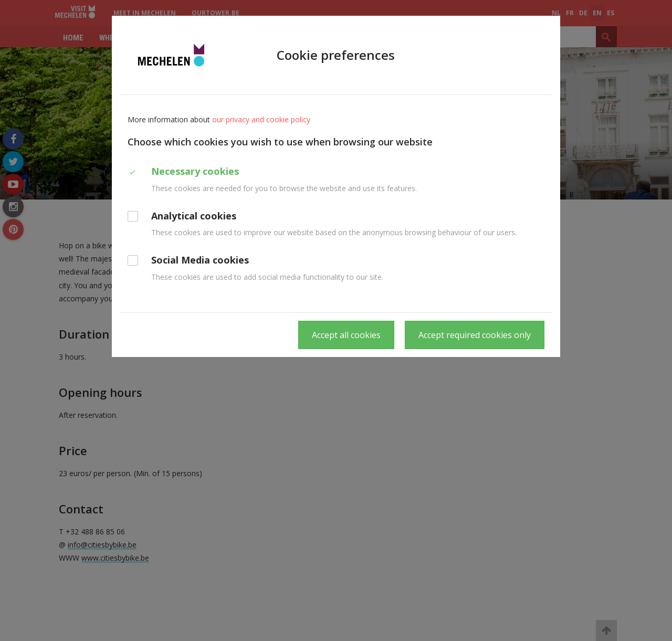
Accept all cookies (346, 335)
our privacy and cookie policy (261, 119)
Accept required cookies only (475, 335)
